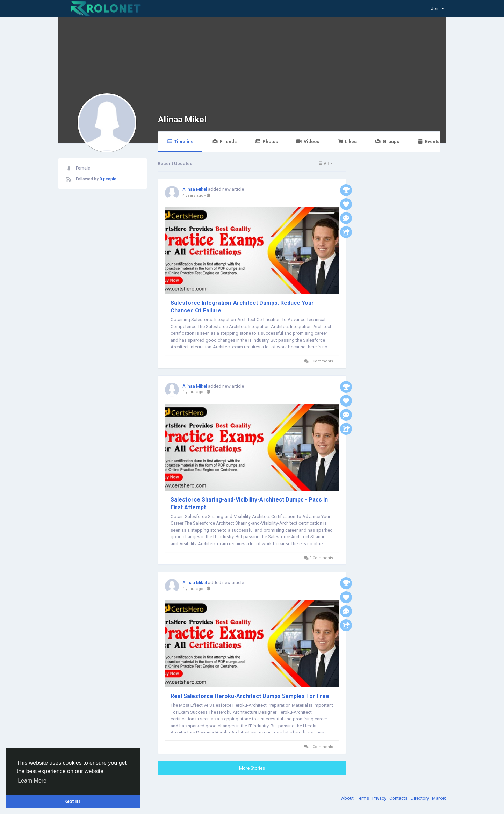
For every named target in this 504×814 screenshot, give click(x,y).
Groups (387, 141)
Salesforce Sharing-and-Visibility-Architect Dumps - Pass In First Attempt (249, 503)
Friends (224, 141)
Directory (420, 798)
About (348, 798)
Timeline (180, 141)
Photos (267, 141)
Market (439, 798)
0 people (108, 179)
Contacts (399, 798)
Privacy (380, 798)
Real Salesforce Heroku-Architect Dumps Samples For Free (250, 696)
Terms (363, 798)
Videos (308, 141)
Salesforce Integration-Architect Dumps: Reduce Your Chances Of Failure (242, 307)
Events (429, 141)
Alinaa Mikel (182, 119)
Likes (347, 141)
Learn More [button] (32, 781)
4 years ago (193, 196)
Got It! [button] (73, 801)
